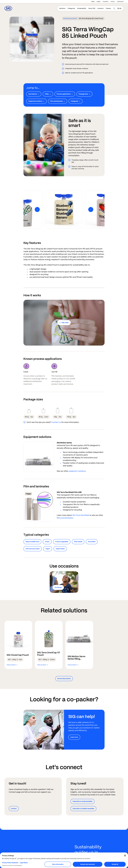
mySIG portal (120, 2)
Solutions (62, 8)
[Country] (119, 8)
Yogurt (48, 549)
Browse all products (70, 18)
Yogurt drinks (60, 549)
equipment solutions (77, 471)
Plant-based (78, 542)
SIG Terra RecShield (81, 515)
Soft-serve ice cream (33, 549)
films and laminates (65, 518)
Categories (71, 8)
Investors (100, 8)
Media (93, 2)
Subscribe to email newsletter (82, 801)
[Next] (91, 210)
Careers (108, 8)
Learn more (74, 737)
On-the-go (58, 587)
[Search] (114, 8)
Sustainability (82, 8)
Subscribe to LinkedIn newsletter (83, 809)
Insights (99, 2)
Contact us (56, 422)
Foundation (106, 2)
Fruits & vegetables (62, 542)
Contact (113, 2)
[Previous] (37, 210)
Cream (47, 542)
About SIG (92, 8)
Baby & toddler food (32, 542)
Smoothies (92, 542)
